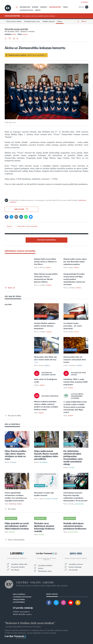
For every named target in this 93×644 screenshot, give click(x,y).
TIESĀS (65, 7)
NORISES (35, 7)
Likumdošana (80, 504)
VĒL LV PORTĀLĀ (12, 424)
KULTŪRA (8, 305)
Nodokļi (41, 535)
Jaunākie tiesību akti (19, 564)
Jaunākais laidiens (45, 566)
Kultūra (25, 34)
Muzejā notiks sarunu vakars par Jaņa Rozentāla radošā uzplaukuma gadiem (75, 262)
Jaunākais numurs (76, 564)
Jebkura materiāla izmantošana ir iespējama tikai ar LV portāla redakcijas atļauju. (37, 630)
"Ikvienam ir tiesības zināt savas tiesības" (30, 623)
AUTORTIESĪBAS (19, 602)
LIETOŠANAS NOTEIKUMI (22, 597)
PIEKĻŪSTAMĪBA (19, 600)
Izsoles (41, 568)
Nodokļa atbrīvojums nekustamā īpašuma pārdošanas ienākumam (75, 526)
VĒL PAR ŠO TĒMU (13, 297)
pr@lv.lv (29, 614)
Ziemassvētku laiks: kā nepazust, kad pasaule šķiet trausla (75, 360)
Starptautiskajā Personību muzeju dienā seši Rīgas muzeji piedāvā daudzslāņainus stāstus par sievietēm (74, 279)
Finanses (13, 462)
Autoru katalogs (75, 567)
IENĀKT (86, 2)
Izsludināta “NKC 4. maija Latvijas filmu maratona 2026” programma (76, 382)
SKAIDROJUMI (25, 7)
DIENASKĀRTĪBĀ (55, 7)
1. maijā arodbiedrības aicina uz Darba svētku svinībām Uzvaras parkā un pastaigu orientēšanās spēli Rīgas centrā (75, 407)
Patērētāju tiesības (16, 504)
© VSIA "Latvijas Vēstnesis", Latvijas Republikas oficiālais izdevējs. (31, 633)
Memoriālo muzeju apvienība (16, 29)
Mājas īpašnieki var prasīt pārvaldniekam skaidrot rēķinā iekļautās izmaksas (17, 526)
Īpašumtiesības (73, 532)
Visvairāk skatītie (18, 567)
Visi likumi (15, 570)
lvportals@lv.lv (25, 612)
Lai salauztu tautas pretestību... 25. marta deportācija (73, 326)
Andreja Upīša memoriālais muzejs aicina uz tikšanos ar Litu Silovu (45, 262)
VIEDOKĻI (44, 7)
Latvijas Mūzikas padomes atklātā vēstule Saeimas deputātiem (45, 326)
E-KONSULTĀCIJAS (26, 10)
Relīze (14, 34)
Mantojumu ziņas (45, 571)
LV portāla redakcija (23, 608)
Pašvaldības (44, 462)
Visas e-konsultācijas (16, 540)
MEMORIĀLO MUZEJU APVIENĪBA (20, 251)
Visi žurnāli (73, 570)
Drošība (72, 468)
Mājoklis (12, 532)
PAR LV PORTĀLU (19, 594)
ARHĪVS (38, 10)
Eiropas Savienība (52, 499)
